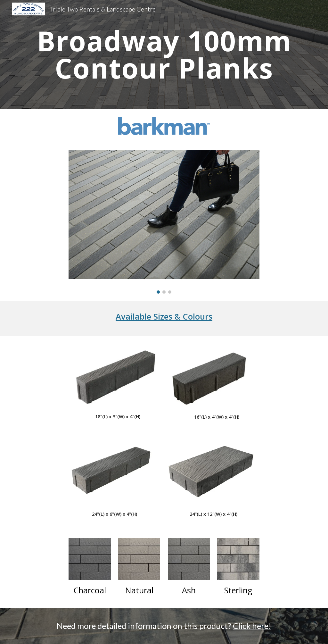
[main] (164, 55)
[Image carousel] (164, 222)
